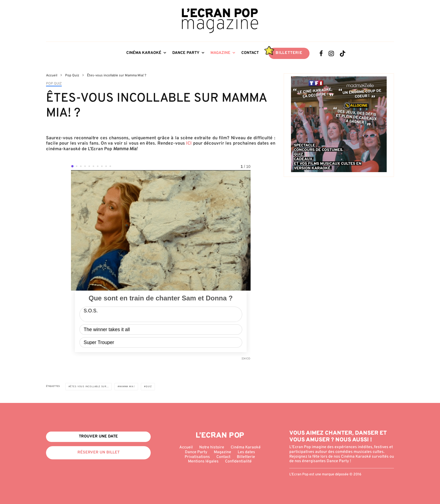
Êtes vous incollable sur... (90, 387)
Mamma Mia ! (127, 387)
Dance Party (186, 53)
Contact (250, 53)
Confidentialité (238, 461)
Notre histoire (212, 447)
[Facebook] (321, 53)
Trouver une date (98, 436)
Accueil (186, 447)
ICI (189, 143)
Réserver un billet (98, 452)
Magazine (220, 53)
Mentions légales (203, 461)
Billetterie (289, 53)
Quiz (149, 387)
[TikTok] (343, 53)
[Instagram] (331, 53)
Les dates (246, 452)
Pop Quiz (54, 84)
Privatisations (197, 457)
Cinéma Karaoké (144, 53)
